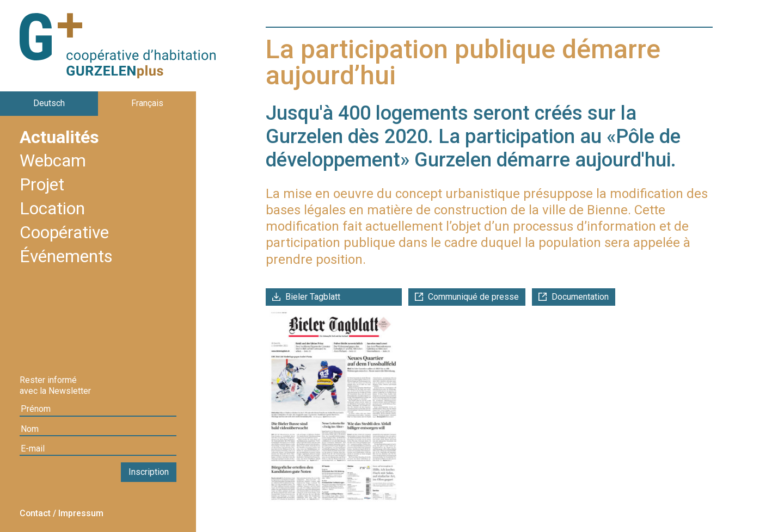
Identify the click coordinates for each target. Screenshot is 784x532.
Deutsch (49, 103)
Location (52, 209)
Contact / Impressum (62, 513)
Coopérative (64, 233)
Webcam (53, 162)
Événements (66, 257)
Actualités (59, 138)
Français (147, 103)
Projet (42, 185)
